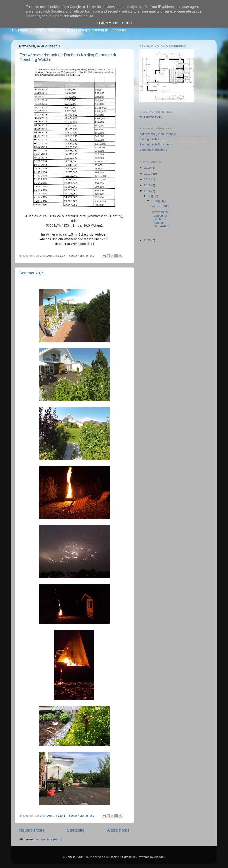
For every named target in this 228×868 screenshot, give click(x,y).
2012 (148, 179)
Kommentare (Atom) (49, 839)
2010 (148, 168)
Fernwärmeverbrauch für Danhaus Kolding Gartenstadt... (160, 221)
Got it (127, 23)
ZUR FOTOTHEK (151, 117)
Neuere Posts (32, 830)
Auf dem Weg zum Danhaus (158, 134)
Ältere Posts (118, 830)
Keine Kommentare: (83, 256)
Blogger (159, 857)
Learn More (108, 23)
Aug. (151, 196)
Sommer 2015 (32, 273)
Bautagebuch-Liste (152, 139)
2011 (148, 174)
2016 (148, 191)
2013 (148, 185)
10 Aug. (157, 201)
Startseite (76, 830)
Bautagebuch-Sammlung (156, 144)
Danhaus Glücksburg (153, 150)
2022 (148, 240)
